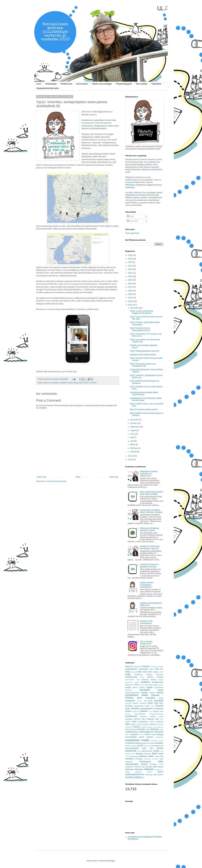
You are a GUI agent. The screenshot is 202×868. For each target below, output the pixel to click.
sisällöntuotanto (132, 732)
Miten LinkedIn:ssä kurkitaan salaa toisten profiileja (151, 493)
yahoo (127, 772)
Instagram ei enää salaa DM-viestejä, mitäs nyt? (150, 547)
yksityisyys (149, 775)
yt (143, 777)
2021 (130, 273)
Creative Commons (155, 675)
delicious (151, 677)
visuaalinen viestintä (133, 767)
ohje (127, 724)
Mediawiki (129, 719)
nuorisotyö (159, 722)
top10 (81, 383)
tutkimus (143, 756)
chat (150, 672)
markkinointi (131, 716)
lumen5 (128, 714)
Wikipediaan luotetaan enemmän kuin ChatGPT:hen (149, 474)
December (135, 308)
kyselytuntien (157, 170)
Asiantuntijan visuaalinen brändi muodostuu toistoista (151, 511)
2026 (130, 255)
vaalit (161, 759)
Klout (153, 706)
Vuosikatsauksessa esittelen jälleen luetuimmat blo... (144, 393)
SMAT (127, 735)
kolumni (159, 706)
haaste (160, 690)
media (161, 716)
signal (161, 729)
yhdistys (149, 772)
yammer (138, 772)
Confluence (138, 675)
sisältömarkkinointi (146, 732)
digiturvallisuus (130, 680)
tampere (160, 748)
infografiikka (150, 698)
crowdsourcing (131, 677)
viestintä (144, 764)
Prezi (127, 729)
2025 (130, 259)
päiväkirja (139, 724)
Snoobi (141, 735)
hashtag (144, 693)
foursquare (149, 685)
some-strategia (157, 734)
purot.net (133, 729)
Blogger (112, 861)
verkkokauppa (145, 762)
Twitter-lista (159, 756)
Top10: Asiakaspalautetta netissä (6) (144, 351)
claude (161, 672)
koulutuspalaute (147, 709)
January (134, 452)
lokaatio (156, 711)
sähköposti (154, 729)
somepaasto (159, 737)
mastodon (143, 716)
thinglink (128, 754)
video (161, 761)
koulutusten (136, 170)
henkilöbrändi (132, 695)
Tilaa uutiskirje (141, 84)
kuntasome (159, 709)
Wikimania (129, 769)
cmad (128, 674)
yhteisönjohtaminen (135, 774)
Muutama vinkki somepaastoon (146, 622)
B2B (157, 669)
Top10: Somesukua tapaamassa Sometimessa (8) (143, 365)
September (135, 427)
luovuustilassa (140, 714)
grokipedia (129, 690)
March (133, 445)
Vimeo (161, 764)
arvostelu (160, 667)
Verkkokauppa (51, 84)
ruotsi (147, 729)
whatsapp (149, 767)
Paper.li (146, 724)
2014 (130, 298)
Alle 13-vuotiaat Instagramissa (146, 643)
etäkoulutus (129, 682)
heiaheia (160, 693)
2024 (130, 262)
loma (161, 711)
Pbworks (153, 724)
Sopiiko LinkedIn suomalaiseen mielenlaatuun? (147, 585)
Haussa (152, 693)
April (132, 441)
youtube (129, 777)
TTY (127, 756)
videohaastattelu (132, 764)
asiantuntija (143, 669)
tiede (133, 754)
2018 (130, 284)
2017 (130, 287)
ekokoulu (145, 680)
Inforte (161, 698)
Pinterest (136, 727)
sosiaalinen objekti (157, 741)
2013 (130, 301)
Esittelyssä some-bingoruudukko (143, 355)
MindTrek (137, 719)
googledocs (159, 687)
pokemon (160, 727)
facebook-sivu (158, 682)
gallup (156, 685)
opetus (133, 724)
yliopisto (160, 775)
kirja (156, 703)
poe (155, 727)
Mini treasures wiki (150, 719)
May (132, 437)
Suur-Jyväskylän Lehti (136, 748)
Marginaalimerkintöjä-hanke (48, 88)
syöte (151, 748)
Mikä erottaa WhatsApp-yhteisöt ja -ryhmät (150, 529)
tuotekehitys (134, 756)
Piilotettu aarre (66, 84)
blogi (45, 383)
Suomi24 (147, 746)
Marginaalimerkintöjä (157, 714)
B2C (162, 669)
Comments (132, 221)
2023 (130, 266)
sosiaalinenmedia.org (134, 743)
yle (155, 775)
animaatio (153, 667)
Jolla (145, 701)
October (134, 423)
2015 (130, 294)
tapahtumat (131, 751)
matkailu (153, 716)
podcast (150, 727)
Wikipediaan (130, 185)
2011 (130, 456)
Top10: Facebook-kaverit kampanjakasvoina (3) (140, 329)
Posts (130, 216)
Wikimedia (139, 769)
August (133, 430)
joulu (49, 383)
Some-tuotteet (82, 84)
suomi (140, 746)
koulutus (135, 708)
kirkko (147, 706)
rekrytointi (141, 729)
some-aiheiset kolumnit (144, 195)
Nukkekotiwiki (143, 722)
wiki (155, 767)
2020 (130, 276)
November (135, 420)
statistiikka (159, 743)
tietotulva (139, 754)
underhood (147, 759)
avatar (151, 669)
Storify (128, 746)
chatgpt (155, 672)
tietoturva (147, 754)
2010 (130, 460)
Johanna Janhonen (52, 379)
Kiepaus (136, 703)
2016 (130, 291)
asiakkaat (152, 162)
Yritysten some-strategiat (102, 84)
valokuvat (129, 762)
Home (39, 84)
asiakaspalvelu (131, 669)
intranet (139, 701)
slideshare (159, 732)
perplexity (128, 727)
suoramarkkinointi (157, 746)
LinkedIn (143, 711)
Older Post (114, 477)
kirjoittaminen (139, 706)
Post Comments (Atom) (57, 481)
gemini (161, 685)
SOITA (147, 734)
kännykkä (128, 703)
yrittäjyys (138, 777)
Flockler (142, 685)
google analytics (139, 687)
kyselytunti (135, 711)
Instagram (130, 701)
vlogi (143, 767)
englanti (161, 680)
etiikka (137, 682)
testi (162, 751)
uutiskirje (155, 759)
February (134, 448)
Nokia (134, 722)
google (128, 687)
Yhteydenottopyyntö (124, 84)
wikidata (160, 767)
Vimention (99, 134)
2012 (130, 305)
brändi (139, 672)
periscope (160, 724)
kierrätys (143, 703)
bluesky (133, 672)
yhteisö (160, 772)
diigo (138, 680)
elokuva (153, 680)
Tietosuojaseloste (132, 233)
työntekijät (139, 759)
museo (128, 722)
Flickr (137, 685)
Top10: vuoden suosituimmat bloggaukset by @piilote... (141, 312)
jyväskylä (55, 383)
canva (145, 672)
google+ (150, 687)
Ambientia (145, 666)
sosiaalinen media (66, 383)
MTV (162, 719)
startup (76, 383)
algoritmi (137, 666)
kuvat (128, 711)
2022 (130, 269)
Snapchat (134, 734)
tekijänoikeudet (147, 751)
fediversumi (129, 685)
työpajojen (145, 170)
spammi (146, 743)
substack (134, 746)
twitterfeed (129, 759)
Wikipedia (149, 769)
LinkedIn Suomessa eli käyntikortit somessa (149, 565)
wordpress (158, 770)
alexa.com (129, 666)
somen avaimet (146, 737)
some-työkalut (131, 737)
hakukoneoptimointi (132, 693)
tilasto (155, 754)
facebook (145, 682)
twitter (86, 383)
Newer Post (42, 477)
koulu (127, 709)
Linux (150, 711)
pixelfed (144, 727)
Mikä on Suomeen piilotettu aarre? (144, 410)
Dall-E (142, 677)
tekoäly (156, 751)
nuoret (152, 722)
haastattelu (145, 690)
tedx (139, 751)
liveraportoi (130, 182)
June (132, 434)
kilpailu (150, 703)
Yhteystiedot (156, 84)
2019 (130, 280)
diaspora (160, 677)
